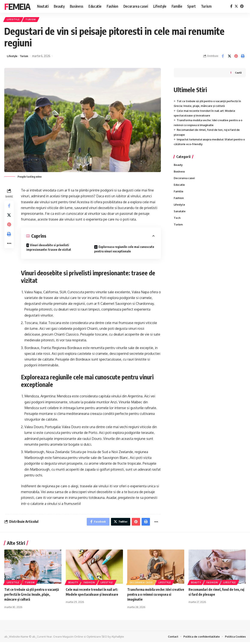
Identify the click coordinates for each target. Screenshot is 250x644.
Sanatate (180, 214)
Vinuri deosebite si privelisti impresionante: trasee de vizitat (49, 248)
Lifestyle (14, 20)
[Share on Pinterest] (236, 57)
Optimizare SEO (97, 638)
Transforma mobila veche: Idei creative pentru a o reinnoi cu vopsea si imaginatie (155, 596)
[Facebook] (231, 6)
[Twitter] (236, 6)
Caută (238, 74)
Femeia (17, 6)
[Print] (243, 57)
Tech (177, 221)
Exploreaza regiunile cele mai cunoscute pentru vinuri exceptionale (124, 250)
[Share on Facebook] (223, 57)
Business (180, 173)
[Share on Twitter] (229, 57)
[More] (9, 248)
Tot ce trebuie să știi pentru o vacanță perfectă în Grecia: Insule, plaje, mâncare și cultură (30, 596)
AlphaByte (118, 638)
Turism (33, 20)
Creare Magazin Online (68, 638)
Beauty (179, 166)
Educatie (180, 187)
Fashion (179, 200)
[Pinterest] (242, 6)
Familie (179, 193)
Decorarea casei (185, 180)
